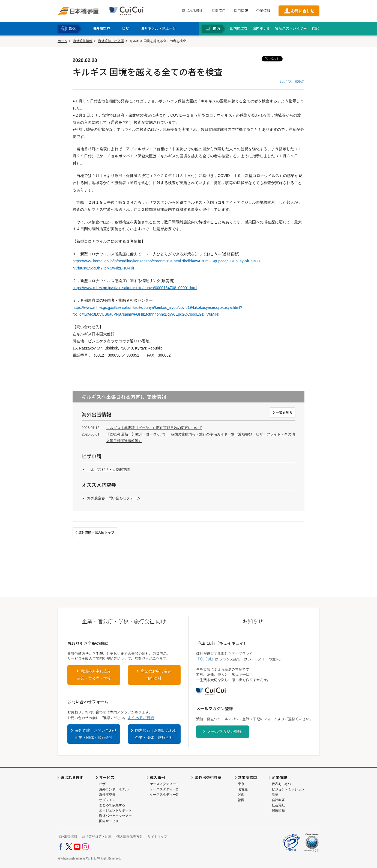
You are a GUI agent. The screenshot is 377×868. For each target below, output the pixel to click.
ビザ (102, 784)
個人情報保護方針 (130, 837)
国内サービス (109, 821)
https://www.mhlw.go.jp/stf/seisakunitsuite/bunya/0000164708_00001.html (135, 288)
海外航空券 (107, 795)
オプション (107, 800)
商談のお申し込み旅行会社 (156, 675)
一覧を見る (284, 412)
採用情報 (241, 11)
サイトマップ (157, 837)
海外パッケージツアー (115, 816)
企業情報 (263, 11)
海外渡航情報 (83, 41)
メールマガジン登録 (225, 731)
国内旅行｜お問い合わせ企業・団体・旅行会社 (156, 734)
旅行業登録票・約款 (97, 837)
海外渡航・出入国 (111, 41)
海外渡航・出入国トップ (96, 532)
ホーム (62, 41)
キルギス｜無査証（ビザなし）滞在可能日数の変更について (154, 428)
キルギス (285, 82)
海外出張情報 (67, 837)
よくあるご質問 (141, 718)
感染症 (300, 82)
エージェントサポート (115, 810)
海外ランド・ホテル (114, 789)
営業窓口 (219, 11)
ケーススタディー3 (164, 795)
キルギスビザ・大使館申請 (109, 469)
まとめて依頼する (112, 805)
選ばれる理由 (193, 11)
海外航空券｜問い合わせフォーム (114, 498)
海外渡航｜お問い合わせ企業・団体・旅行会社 (96, 734)
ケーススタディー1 (164, 784)
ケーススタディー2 (164, 789)
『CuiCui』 (205, 659)
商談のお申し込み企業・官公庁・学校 (94, 675)
